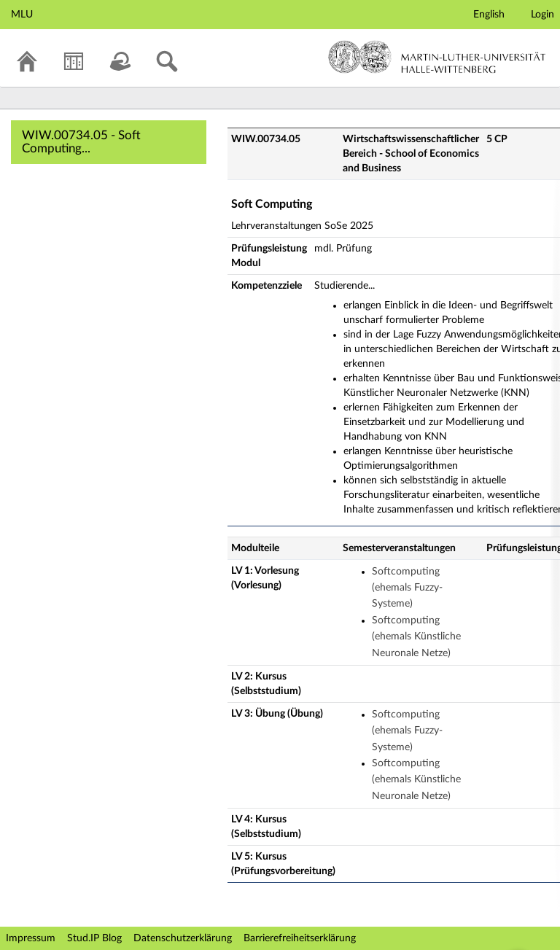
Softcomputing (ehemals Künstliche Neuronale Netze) (416, 637)
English (489, 15)
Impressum (31, 938)
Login (542, 15)
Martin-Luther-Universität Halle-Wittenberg (437, 57)
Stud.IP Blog (94, 938)
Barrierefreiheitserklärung (300, 938)
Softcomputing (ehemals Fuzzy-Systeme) (407, 588)
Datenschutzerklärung (183, 938)
